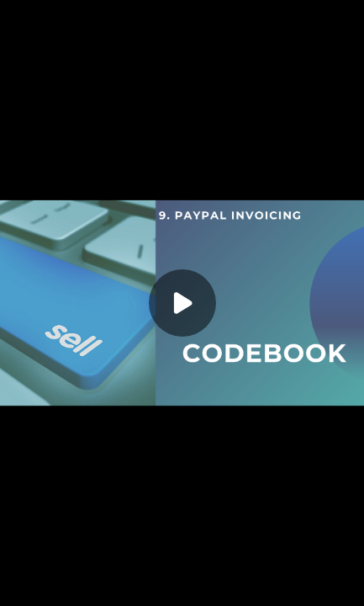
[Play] (182, 303)
